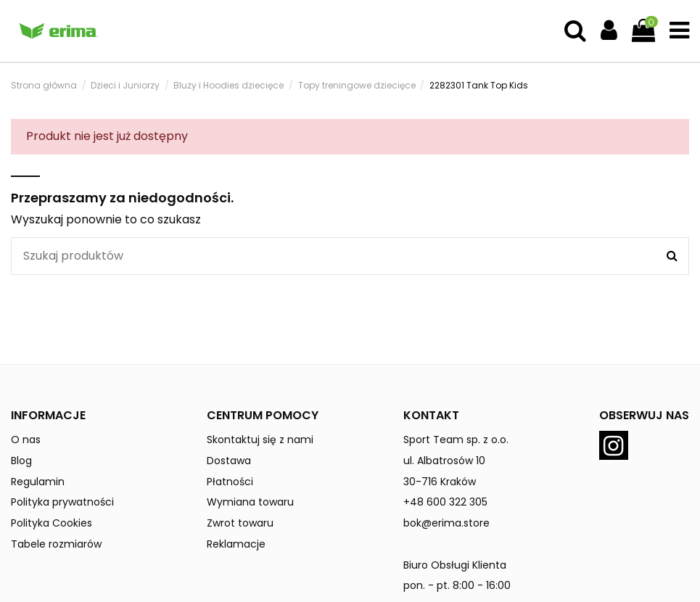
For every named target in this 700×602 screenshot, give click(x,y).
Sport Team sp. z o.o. (456, 440)
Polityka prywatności (62, 502)
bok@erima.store (446, 523)
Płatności (230, 482)
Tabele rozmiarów (56, 544)
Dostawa (229, 461)
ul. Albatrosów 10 (444, 461)
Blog (21, 461)
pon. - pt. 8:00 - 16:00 (457, 585)
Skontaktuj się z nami (260, 440)
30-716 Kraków (440, 482)
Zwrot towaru (240, 523)
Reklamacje (236, 544)
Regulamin (38, 482)
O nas (26, 440)
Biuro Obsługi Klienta (455, 565)
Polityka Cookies (52, 523)
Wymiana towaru (250, 502)
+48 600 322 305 (445, 502)
